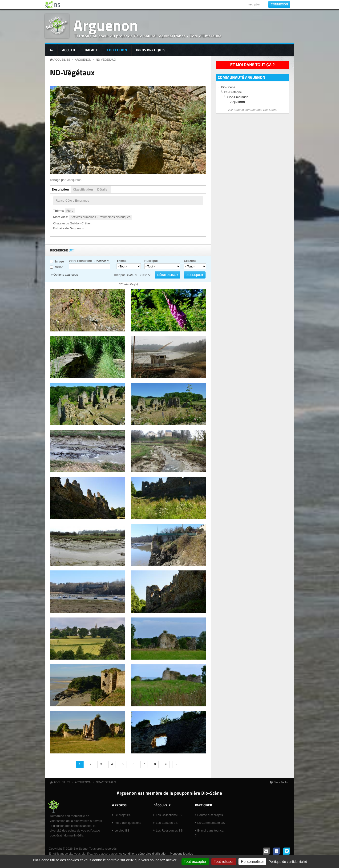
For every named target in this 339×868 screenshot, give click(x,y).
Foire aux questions (128, 823)
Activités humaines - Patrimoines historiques (100, 217)
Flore (70, 211)
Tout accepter (195, 862)
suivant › (176, 764)
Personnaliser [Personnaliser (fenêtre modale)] (252, 862)
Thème (121, 261)
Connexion (279, 4)
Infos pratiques (151, 50)
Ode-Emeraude (238, 97)
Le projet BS (123, 815)
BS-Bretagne (233, 92)
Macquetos (74, 180)
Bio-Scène (228, 87)
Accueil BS (62, 60)
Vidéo (59, 267)
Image (60, 261)
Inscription (254, 4)
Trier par (119, 275)
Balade (91, 50)
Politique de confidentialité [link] (288, 862)
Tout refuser (224, 862)
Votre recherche (80, 261)
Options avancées (66, 275)
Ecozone (190, 261)
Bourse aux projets (210, 815)
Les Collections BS (169, 815)
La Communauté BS (211, 823)
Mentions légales (182, 854)
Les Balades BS (167, 823)
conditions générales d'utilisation (145, 854)
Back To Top (281, 782)
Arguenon (106, 25)
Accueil (69, 50)
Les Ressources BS (169, 830)
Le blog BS (122, 830)
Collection (117, 50)
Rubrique (151, 261)
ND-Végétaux (106, 60)
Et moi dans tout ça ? (252, 65)
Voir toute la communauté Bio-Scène (252, 110)
